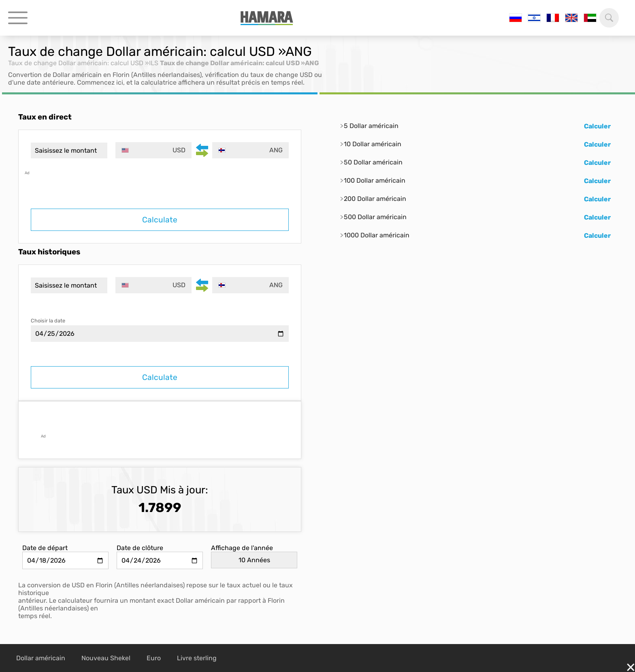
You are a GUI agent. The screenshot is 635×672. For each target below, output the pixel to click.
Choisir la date (48, 321)
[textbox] (154, 150)
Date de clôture (140, 548)
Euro (154, 658)
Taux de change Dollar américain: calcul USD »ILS (83, 63)
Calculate (160, 220)
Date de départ (45, 548)
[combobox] (154, 150)
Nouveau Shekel (106, 658)
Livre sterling (197, 658)
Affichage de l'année (242, 548)
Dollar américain (41, 658)
